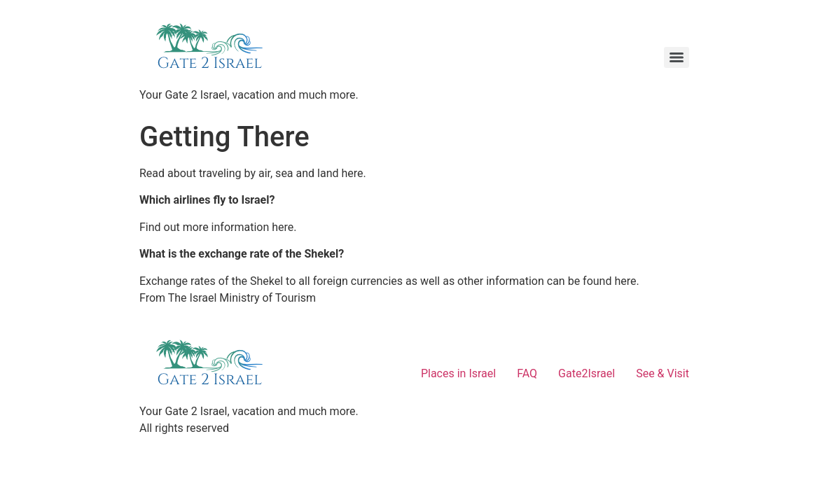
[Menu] (677, 57)
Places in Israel (458, 373)
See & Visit (663, 373)
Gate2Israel (587, 373)
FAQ (527, 373)
